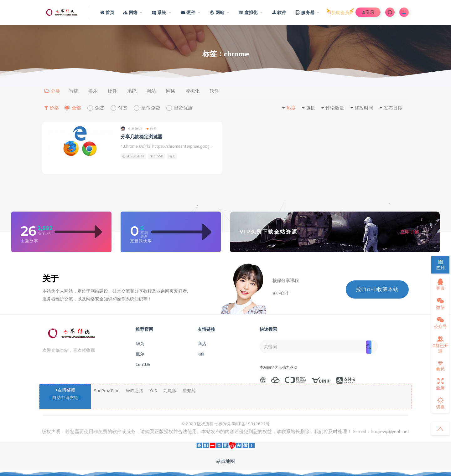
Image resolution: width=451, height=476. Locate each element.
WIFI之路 (135, 391)
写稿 (74, 91)
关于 (50, 279)
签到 (440, 265)
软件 (214, 91)
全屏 (440, 384)
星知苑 (189, 391)
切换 (440, 403)
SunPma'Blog (107, 391)
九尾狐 (170, 391)
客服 (440, 284)
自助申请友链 (65, 397)
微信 (440, 304)
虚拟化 (192, 91)
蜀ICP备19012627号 (251, 424)
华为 (140, 344)
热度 (291, 108)
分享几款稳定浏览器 (141, 137)
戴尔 (140, 354)
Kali (201, 354)
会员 (440, 366)
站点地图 (225, 461)
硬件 (112, 91)
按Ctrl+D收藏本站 (377, 289)
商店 (202, 344)
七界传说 (131, 129)
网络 (171, 91)
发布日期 (393, 108)
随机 (310, 108)
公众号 (440, 323)
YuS (153, 391)
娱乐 (93, 91)
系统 (132, 91)
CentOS (143, 364)
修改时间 (364, 108)
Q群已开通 (441, 345)
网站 (151, 91)
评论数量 (335, 108)
